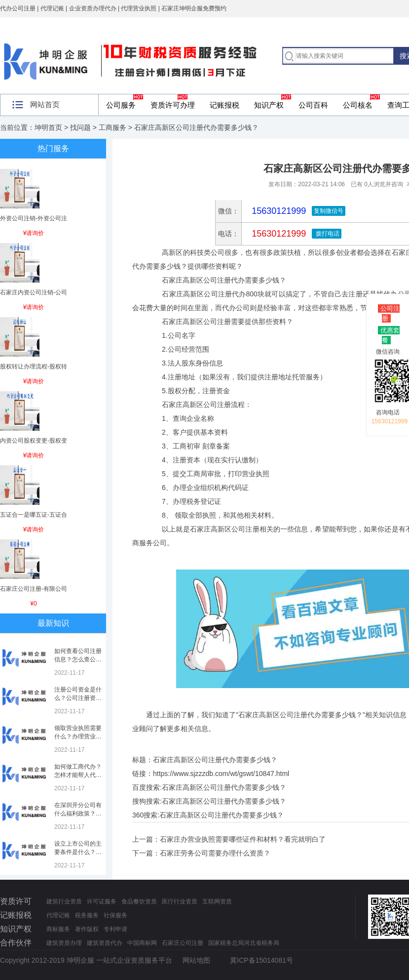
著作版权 (87, 929)
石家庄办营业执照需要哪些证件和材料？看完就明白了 (243, 839)
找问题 (80, 127)
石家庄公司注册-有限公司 (34, 589)
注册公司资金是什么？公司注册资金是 (78, 698)
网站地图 (196, 960)
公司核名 (358, 105)
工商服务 (112, 127)
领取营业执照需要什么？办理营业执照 (78, 736)
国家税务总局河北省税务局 (244, 943)
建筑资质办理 (64, 943)
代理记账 (58, 915)
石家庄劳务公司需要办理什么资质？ (215, 853)
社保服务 (115, 915)
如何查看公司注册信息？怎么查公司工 (78, 659)
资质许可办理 (173, 105)
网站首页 (45, 104)
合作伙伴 (16, 943)
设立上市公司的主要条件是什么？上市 (78, 852)
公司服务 (121, 105)
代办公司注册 (18, 8)
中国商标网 (142, 943)
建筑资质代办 (105, 943)
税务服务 (87, 915)
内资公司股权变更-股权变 (34, 441)
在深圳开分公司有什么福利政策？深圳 (78, 814)
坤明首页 (48, 127)
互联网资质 (217, 901)
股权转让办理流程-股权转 (34, 367)
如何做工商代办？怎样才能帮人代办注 (78, 775)
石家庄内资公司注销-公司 (34, 292)
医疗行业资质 (180, 901)
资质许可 (16, 901)
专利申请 (115, 929)
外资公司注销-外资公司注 (34, 218)
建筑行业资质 (64, 901)
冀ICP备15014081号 (261, 960)
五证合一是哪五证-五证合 (34, 515)
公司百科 (313, 105)
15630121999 (278, 234)
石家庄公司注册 (183, 943)
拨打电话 (326, 234)
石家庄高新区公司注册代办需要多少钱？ (224, 787)
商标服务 (58, 929)
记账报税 (224, 105)
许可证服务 (102, 901)
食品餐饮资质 (139, 901)
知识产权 (269, 105)
